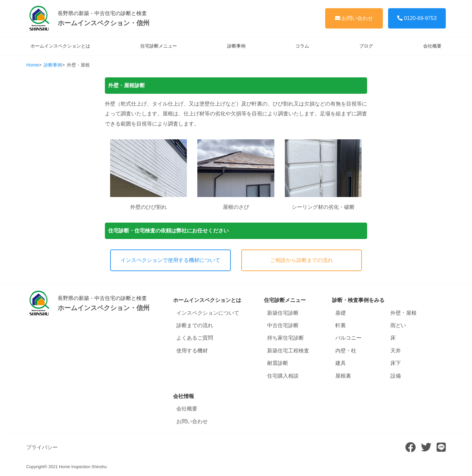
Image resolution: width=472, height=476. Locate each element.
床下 (396, 363)
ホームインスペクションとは (60, 46)
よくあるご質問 (195, 338)
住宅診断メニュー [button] (285, 300)
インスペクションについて (208, 313)
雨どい (398, 325)
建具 (341, 363)
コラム (302, 46)
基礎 (341, 313)
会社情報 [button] (184, 396)
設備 (396, 376)
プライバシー (42, 447)
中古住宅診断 (283, 325)
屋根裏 (343, 376)
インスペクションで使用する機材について (170, 260)
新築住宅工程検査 (288, 351)
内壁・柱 (346, 351)
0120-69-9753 (417, 18)
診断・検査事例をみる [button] (358, 300)
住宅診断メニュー (159, 46)
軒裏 (341, 325)
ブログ (366, 46)
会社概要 (432, 46)
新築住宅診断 (283, 313)
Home (32, 65)
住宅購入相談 (283, 376)
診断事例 (236, 46)
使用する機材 (192, 351)
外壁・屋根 (403, 313)
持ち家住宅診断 (285, 338)
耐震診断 (278, 363)
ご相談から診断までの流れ (302, 260)
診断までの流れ (195, 325)
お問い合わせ (354, 18)
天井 (396, 351)
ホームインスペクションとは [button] (207, 300)
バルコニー (348, 338)
